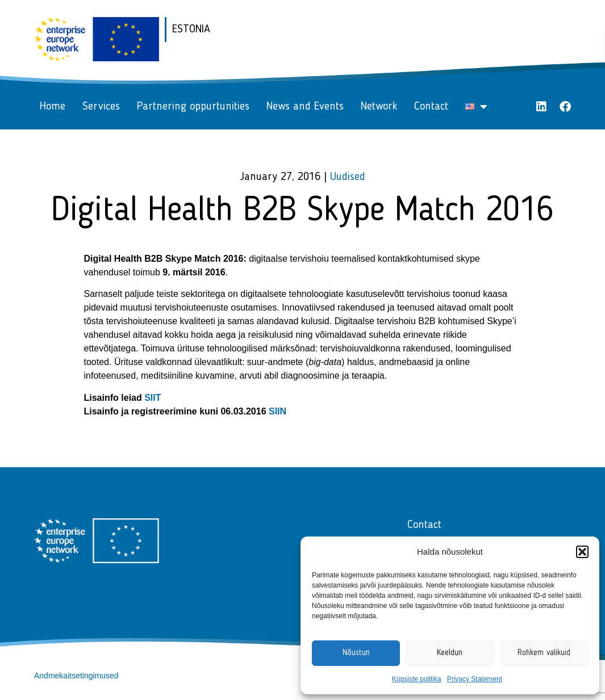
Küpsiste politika (417, 679)
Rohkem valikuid (544, 653)
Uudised (348, 177)
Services (101, 107)
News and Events (305, 107)
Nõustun (356, 653)
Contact (431, 107)
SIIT (153, 398)
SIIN (278, 411)
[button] (582, 552)
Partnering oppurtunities (193, 107)
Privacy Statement (475, 679)
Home (53, 107)
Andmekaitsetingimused (76, 676)
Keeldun (450, 653)
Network (379, 107)
